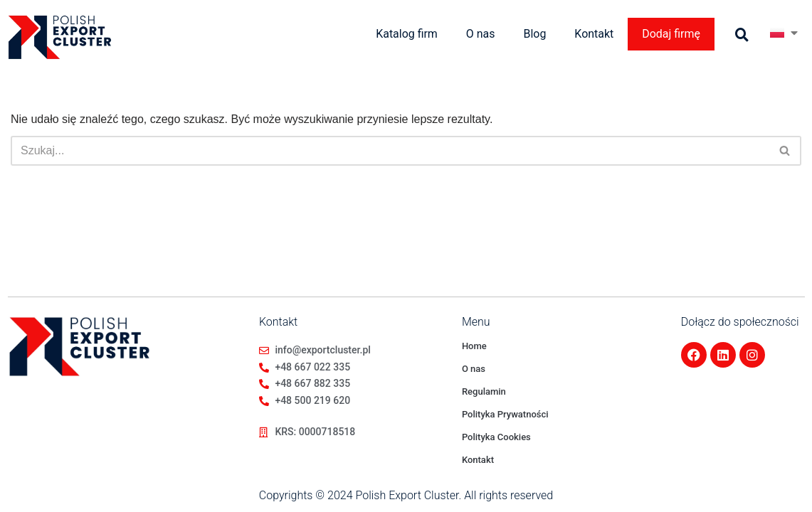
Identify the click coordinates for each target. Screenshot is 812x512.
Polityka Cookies (496, 437)
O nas (480, 34)
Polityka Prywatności (505, 414)
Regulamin (484, 391)
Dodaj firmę (671, 34)
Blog (534, 34)
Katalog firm (406, 34)
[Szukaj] (390, 151)
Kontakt (594, 34)
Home (474, 346)
